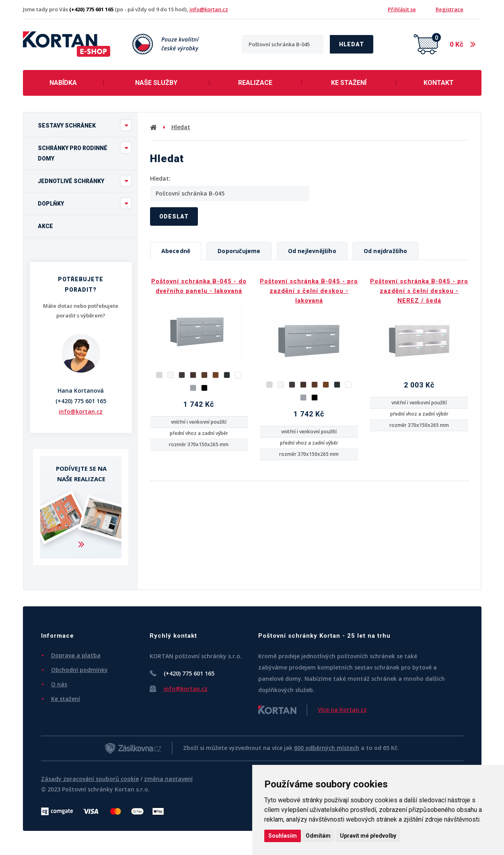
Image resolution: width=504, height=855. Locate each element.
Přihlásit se (402, 9)
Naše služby (156, 83)
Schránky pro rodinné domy (85, 152)
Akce (45, 226)
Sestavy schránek (85, 125)
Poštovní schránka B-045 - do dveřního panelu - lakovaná (199, 286)
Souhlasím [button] (283, 836)
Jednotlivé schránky (85, 181)
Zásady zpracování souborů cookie (90, 779)
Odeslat (174, 216)
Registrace (449, 9)
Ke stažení (349, 83)
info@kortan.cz (209, 9)
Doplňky (85, 203)
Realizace (255, 83)
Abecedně (176, 251)
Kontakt (439, 83)
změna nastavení (168, 779)
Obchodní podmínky (79, 670)
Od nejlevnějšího (312, 251)
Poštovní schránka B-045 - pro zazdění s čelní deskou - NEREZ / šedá (419, 291)
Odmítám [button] (318, 836)
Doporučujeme (239, 251)
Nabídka (63, 83)
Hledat (352, 44)
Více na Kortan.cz (342, 710)
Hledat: (160, 178)
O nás (59, 684)
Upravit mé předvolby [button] (368, 836)
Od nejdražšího (386, 251)
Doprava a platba (76, 655)
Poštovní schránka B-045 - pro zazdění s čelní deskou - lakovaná (309, 291)
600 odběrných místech (327, 748)
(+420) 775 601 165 (81, 401)
